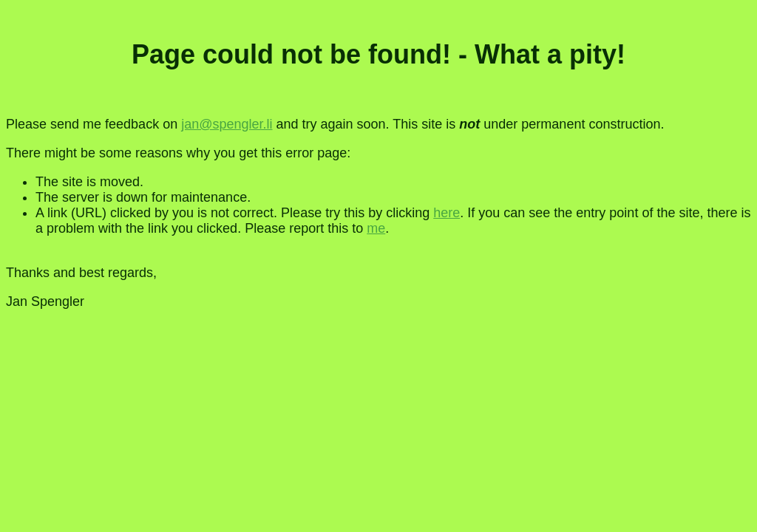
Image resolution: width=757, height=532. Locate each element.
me (376, 228)
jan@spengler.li (227, 124)
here (447, 213)
